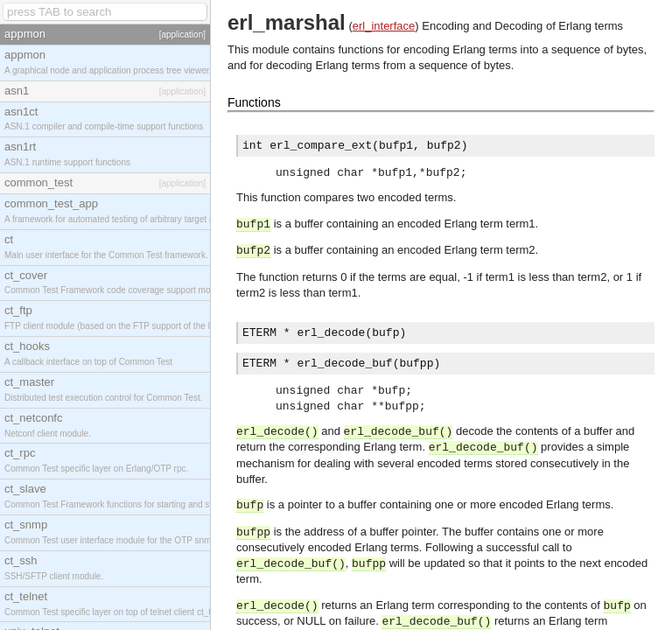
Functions (254, 102)
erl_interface (384, 26)
